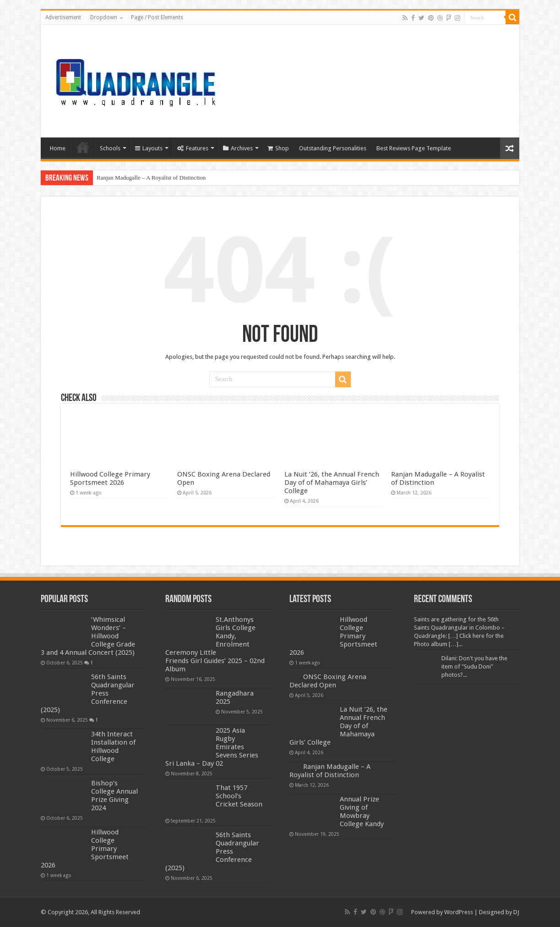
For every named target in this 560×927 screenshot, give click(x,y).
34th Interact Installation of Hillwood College (113, 746)
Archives (238, 148)
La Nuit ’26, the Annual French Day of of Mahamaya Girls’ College (332, 483)
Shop (278, 148)
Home (58, 148)
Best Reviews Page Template (414, 148)
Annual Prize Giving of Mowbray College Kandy (362, 812)
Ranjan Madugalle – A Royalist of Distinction (151, 178)
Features (193, 148)
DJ (516, 912)
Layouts (149, 148)
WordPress (459, 912)
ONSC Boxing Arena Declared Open (328, 681)
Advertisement (63, 17)
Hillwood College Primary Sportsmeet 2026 (110, 478)
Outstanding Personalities (333, 148)
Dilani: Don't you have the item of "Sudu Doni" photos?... (474, 666)
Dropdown (104, 17)
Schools (110, 148)
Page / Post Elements (157, 17)
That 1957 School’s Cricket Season (239, 796)
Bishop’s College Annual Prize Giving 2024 (114, 795)
